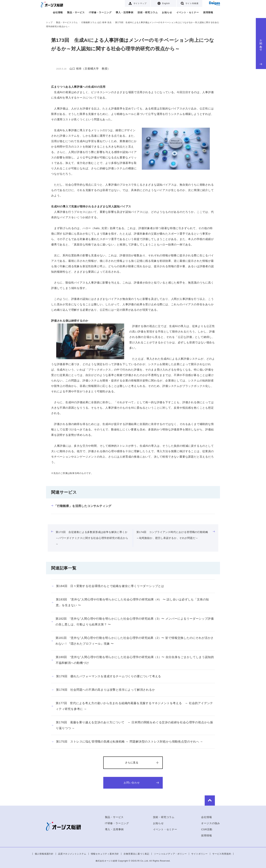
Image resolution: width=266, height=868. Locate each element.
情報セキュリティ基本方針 (105, 854)
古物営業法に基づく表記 (136, 854)
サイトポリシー (199, 854)
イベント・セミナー (188, 12)
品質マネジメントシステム (72, 854)
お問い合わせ (261, 51)
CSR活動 (207, 829)
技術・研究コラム (148, 12)
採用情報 (208, 12)
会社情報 (58, 12)
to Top (210, 801)
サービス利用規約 (222, 854)
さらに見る (132, 763)
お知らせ (167, 12)
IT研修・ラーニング (100, 12)
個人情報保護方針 (44, 854)
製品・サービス (76, 12)
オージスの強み (211, 823)
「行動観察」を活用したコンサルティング (81, 506)
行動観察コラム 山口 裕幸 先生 (97, 22)
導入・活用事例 (125, 12)
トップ (49, 22)
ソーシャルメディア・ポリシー (170, 854)
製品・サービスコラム (67, 22)
